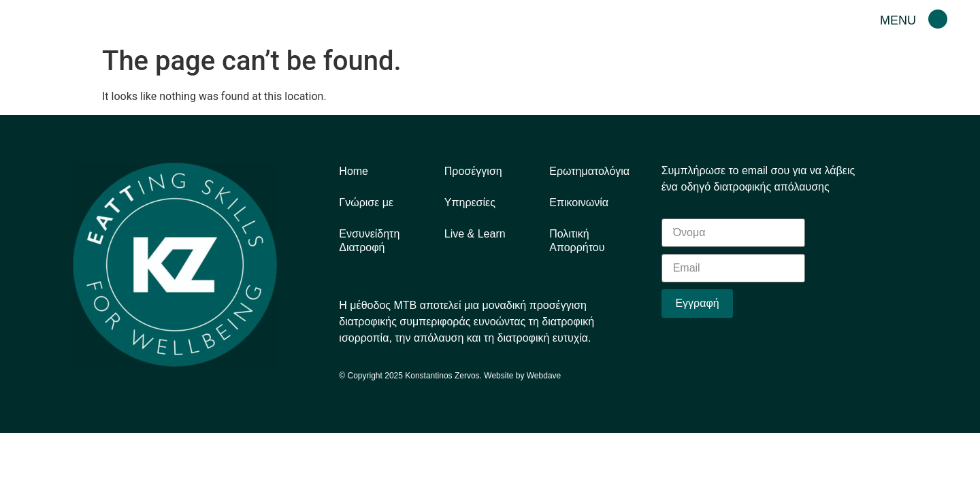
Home (354, 171)
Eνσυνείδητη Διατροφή (369, 241)
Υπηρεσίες (470, 202)
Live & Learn (475, 234)
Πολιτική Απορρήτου (577, 241)
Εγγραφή (697, 303)
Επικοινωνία (579, 202)
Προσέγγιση (473, 171)
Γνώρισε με (366, 202)
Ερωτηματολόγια (589, 171)
